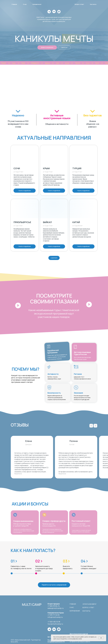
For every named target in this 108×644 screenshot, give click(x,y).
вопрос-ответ (88, 608)
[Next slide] (95, 426)
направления (75, 611)
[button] (12, 298)
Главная (73, 604)
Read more (18, 474)
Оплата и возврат (90, 604)
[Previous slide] (91, 426)
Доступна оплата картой (79, 634)
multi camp (32, 605)
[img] (16, 604)
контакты (86, 611)
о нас (72, 607)
